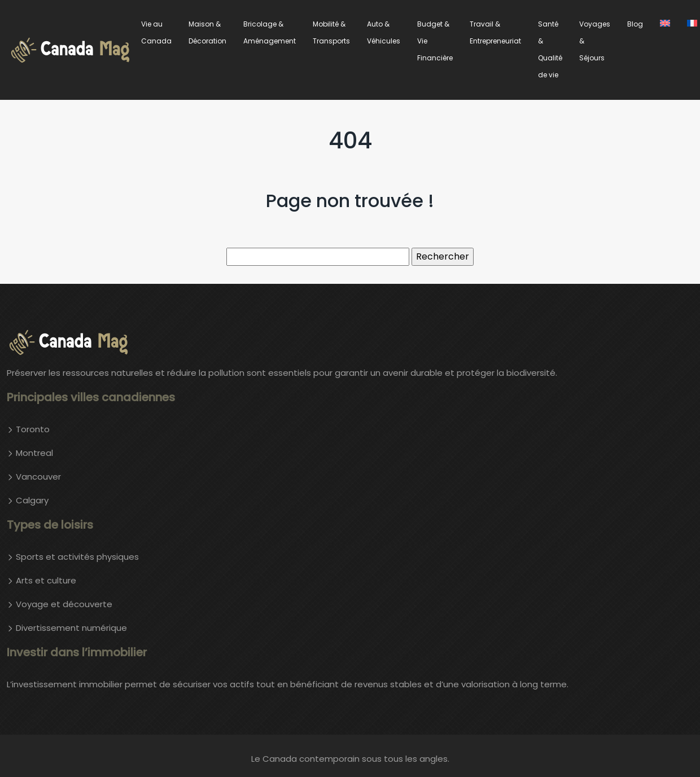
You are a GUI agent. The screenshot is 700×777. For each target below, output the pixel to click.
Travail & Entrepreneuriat (495, 32)
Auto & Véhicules (384, 32)
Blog (635, 24)
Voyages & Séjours (595, 41)
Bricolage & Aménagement (270, 32)
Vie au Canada (156, 32)
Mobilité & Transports (331, 32)
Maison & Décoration (207, 32)
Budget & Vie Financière (435, 41)
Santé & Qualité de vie (550, 49)
